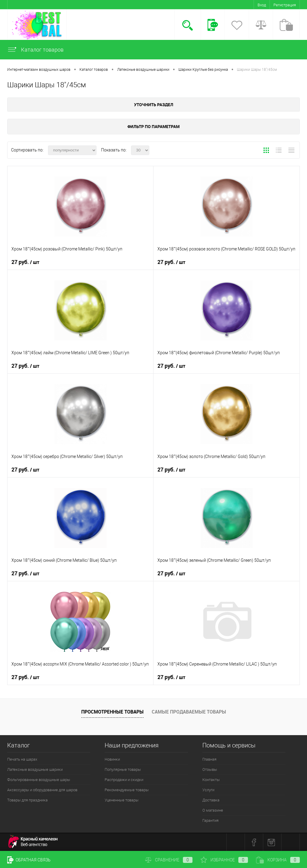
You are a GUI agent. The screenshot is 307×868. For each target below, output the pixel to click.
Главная (209, 759)
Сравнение (169, 860)
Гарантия (210, 820)
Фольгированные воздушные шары (39, 780)
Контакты (211, 780)
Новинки (112, 759)
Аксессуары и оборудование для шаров (42, 790)
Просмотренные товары (112, 712)
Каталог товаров (35, 50)
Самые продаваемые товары (189, 712)
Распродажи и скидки (124, 780)
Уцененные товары (122, 800)
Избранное (224, 860)
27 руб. (25, 262)
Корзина (278, 860)
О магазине (213, 810)
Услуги (208, 790)
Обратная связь (29, 860)
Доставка (211, 800)
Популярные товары (123, 769)
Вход (262, 5)
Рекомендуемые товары (127, 790)
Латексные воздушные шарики (35, 769)
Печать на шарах (22, 759)
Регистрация (285, 5)
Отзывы (210, 769)
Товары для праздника (27, 800)
